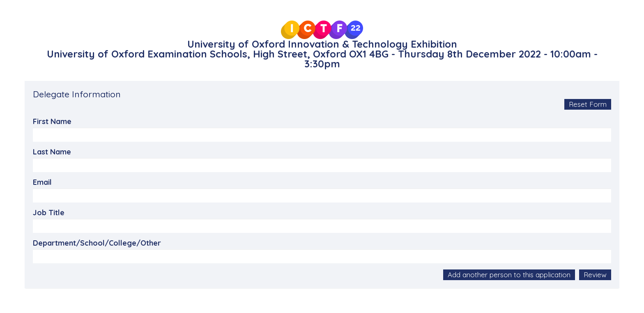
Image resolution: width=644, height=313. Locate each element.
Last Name (52, 152)
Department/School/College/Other (97, 243)
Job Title (49, 213)
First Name (52, 122)
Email (42, 182)
